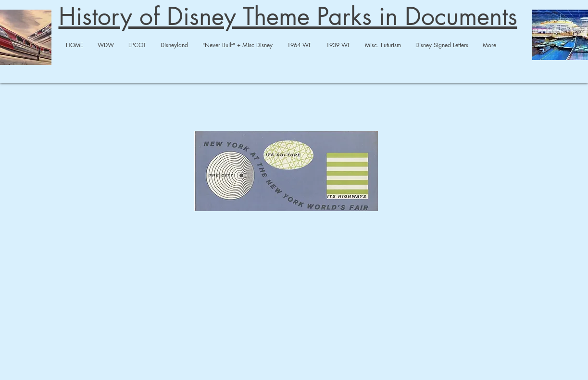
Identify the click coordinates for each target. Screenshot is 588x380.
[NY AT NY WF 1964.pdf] (286, 172)
